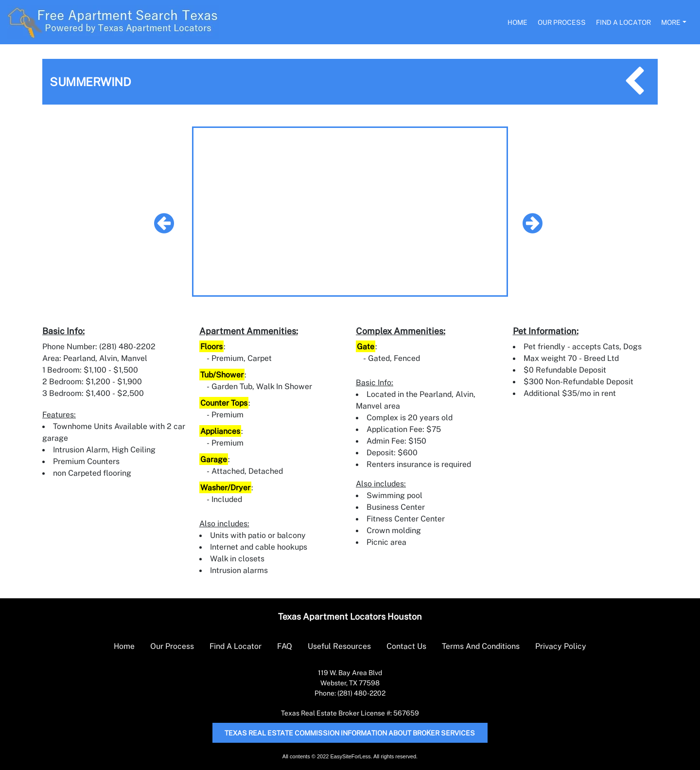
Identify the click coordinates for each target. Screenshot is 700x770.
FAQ (285, 646)
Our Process (562, 22)
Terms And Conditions (481, 646)
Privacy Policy (561, 646)
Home (517, 22)
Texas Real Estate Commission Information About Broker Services (350, 733)
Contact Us (406, 646)
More (671, 22)
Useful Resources (339, 646)
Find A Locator (623, 22)
